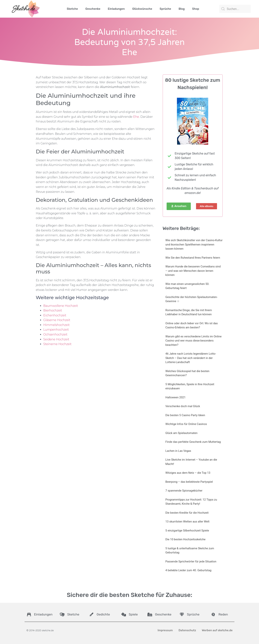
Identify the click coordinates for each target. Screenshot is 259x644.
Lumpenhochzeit (56, 330)
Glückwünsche (142, 9)
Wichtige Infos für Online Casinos (186, 424)
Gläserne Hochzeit (57, 320)
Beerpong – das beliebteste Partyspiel (189, 482)
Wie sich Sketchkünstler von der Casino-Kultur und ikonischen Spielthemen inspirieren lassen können (194, 244)
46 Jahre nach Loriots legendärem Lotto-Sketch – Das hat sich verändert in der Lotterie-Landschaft (191, 358)
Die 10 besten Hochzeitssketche (186, 539)
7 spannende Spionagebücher (184, 491)
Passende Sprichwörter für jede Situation (191, 561)
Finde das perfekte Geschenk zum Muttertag (193, 442)
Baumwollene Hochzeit (61, 306)
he (137, 117)
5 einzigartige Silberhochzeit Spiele (187, 531)
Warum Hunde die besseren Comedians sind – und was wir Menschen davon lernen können (193, 271)
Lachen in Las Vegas (178, 451)
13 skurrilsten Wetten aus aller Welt (188, 522)
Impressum (165, 630)
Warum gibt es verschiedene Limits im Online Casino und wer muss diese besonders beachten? (194, 341)
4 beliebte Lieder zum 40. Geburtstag (188, 570)
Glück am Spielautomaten (182, 433)
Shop (196, 9)
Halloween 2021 (176, 397)
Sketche (72, 9)
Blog (182, 9)
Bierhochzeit (53, 310)
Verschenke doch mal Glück (183, 406)
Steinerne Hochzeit (57, 344)
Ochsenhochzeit (55, 334)
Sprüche (165, 9)
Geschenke (93, 9)
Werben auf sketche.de (217, 630)
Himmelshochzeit (57, 325)
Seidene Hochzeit (56, 339)
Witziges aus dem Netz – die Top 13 (188, 473)
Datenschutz (187, 630)
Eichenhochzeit (55, 315)
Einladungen (116, 9)
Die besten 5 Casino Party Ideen (185, 415)
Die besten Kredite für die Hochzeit (187, 513)
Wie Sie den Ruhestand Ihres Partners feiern (193, 258)
